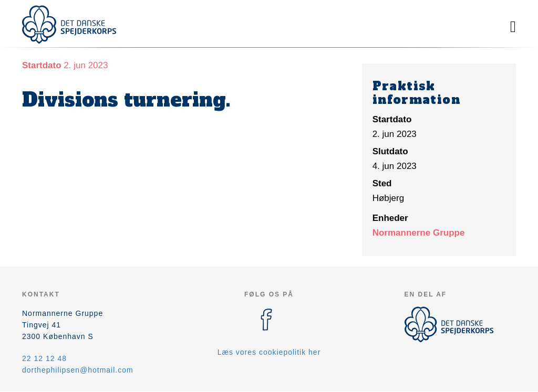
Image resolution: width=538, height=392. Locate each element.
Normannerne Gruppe (419, 233)
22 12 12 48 (44, 358)
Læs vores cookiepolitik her (269, 352)
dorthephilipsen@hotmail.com (78, 370)
